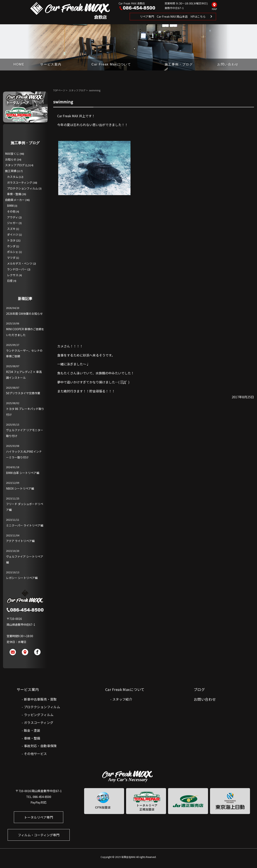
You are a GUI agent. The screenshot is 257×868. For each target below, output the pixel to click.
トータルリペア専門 (39, 817)
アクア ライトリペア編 (20, 541)
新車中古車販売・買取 (40, 699)
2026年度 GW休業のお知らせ (24, 314)
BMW (10, 206)
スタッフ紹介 (122, 699)
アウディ (13, 217)
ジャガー (13, 223)
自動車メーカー (15, 200)
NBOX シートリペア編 (20, 488)
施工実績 (11, 171)
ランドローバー (17, 269)
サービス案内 (51, 64)
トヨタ (11, 240)
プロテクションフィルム (22, 188)
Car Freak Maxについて (111, 64)
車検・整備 (14, 194)
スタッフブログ (77, 90)
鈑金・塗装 (32, 730)
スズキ (11, 229)
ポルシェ (13, 252)
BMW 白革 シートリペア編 (23, 473)
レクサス (13, 275)
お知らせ (11, 159)
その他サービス (35, 754)
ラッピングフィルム (39, 715)
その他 (11, 211)
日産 (10, 281)
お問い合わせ (228, 64)
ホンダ (11, 246)
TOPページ (59, 90)
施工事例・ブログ (179, 64)
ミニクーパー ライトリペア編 (25, 525)
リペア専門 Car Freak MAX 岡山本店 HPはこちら (173, 16)
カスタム (13, 177)
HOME (19, 64)
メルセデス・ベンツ (20, 263)
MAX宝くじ (12, 154)
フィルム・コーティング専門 (39, 835)
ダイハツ (13, 234)
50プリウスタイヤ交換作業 (23, 393)
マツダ (11, 258)
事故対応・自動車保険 (40, 746)
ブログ (199, 689)
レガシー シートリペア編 (22, 578)
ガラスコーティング (20, 182)
